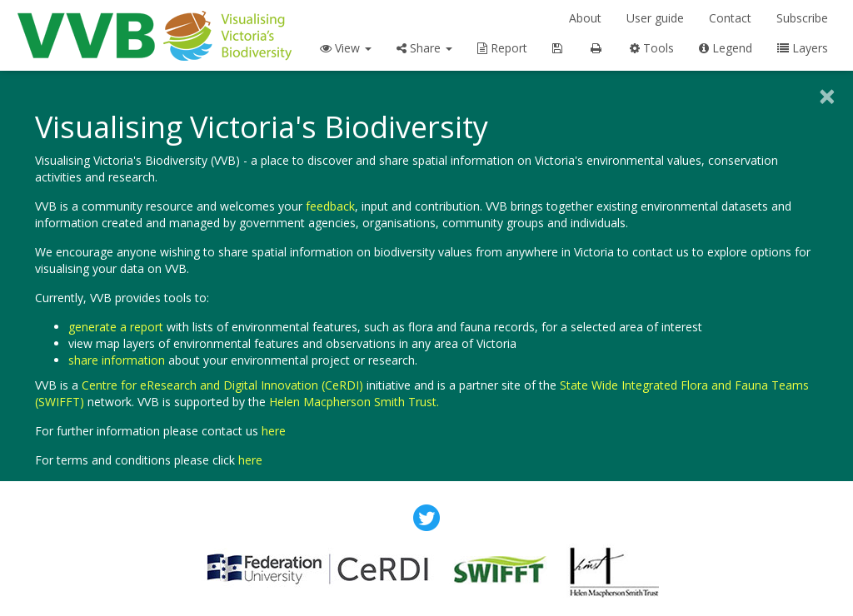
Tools (652, 48)
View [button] (346, 48)
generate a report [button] (116, 327)
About (585, 18)
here (274, 431)
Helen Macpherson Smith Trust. (354, 402)
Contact (730, 18)
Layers (803, 48)
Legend (726, 48)
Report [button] (502, 48)
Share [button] (424, 48)
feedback (330, 206)
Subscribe (802, 18)
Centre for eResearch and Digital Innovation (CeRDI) (222, 385)
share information (117, 360)
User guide (655, 18)
